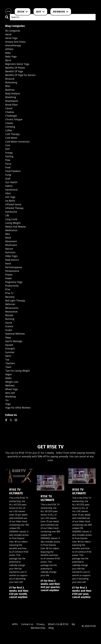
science (9, 334)
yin (7, 410)
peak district (13, 265)
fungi (8, 178)
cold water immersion (18, 144)
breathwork (12, 103)
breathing (11, 99)
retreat (10, 322)
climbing (10, 129)
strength (10, 357)
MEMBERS (61, 12)
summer (10, 360)
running (10, 326)
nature (9, 254)
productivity (12, 292)
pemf (8, 269)
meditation (12, 235)
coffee (9, 133)
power (9, 284)
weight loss (12, 391)
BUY (40, 12)
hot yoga (10, 201)
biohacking (12, 84)
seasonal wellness (16, 341)
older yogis (12, 262)
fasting (9, 159)
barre (8, 61)
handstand (11, 194)
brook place (12, 106)
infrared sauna (14, 209)
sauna (9, 330)
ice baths (10, 205)
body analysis (13, 95)
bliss (8, 87)
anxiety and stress (16, 42)
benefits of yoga (15, 72)
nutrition (11, 258)
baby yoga (11, 57)
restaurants (12, 315)
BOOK (23, 12)
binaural (10, 80)
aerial (8, 34)
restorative (12, 319)
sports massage (14, 349)
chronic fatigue (14, 122)
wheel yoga (12, 398)
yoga (8, 413)
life (7, 220)
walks (9, 387)
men (8, 239)
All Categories (13, 31)
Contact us (27, 634)
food (8, 171)
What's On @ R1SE (58, 634)
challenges (11, 118)
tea (7, 368)
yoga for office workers (19, 417)
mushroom (11, 250)
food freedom (13, 175)
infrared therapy (15, 212)
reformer (11, 311)
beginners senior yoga (18, 65)
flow (8, 163)
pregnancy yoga (14, 288)
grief (8, 182)
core (8, 148)
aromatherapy (13, 46)
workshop (11, 406)
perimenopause (14, 273)
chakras (10, 114)
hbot (8, 197)
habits (9, 190)
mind (8, 243)
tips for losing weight (18, 379)
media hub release (16, 231)
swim (8, 364)
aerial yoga (12, 38)
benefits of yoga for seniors (22, 76)
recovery (10, 303)
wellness (10, 394)
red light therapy (16, 307)
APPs (15, 634)
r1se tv (10, 300)
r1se (8, 296)
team (8, 375)
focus (9, 167)
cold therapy (13, 137)
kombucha (11, 216)
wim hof (10, 402)
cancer (9, 110)
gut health (11, 186)
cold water (12, 141)
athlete (9, 50)
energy (9, 156)
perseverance (13, 277)
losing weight (13, 228)
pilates (9, 281)
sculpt (9, 338)
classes (9, 125)
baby (8, 53)
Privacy (41, 634)
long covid (12, 224)
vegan (9, 383)
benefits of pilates (16, 69)
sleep (8, 345)
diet (8, 152)
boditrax (10, 91)
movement (11, 247)
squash (9, 353)
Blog (51, 637)
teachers (10, 372)
